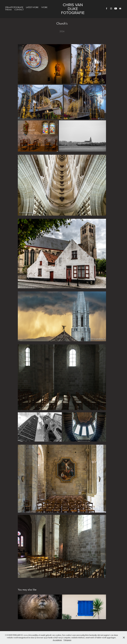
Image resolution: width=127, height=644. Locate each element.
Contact (19, 10)
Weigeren (67, 640)
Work (44, 7)
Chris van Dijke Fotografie (73, 9)
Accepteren (57, 640)
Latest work (32, 7)
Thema (8, 10)
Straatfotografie (14, 7)
